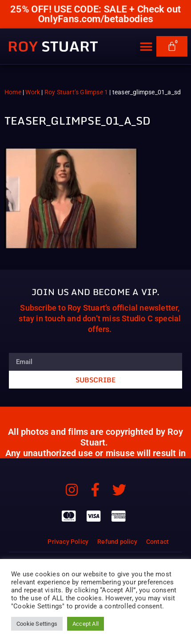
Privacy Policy (68, 542)
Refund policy (117, 542)
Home (13, 92)
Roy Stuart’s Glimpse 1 (76, 92)
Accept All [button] (86, 624)
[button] (146, 47)
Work (33, 92)
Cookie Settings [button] (37, 624)
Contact (157, 542)
